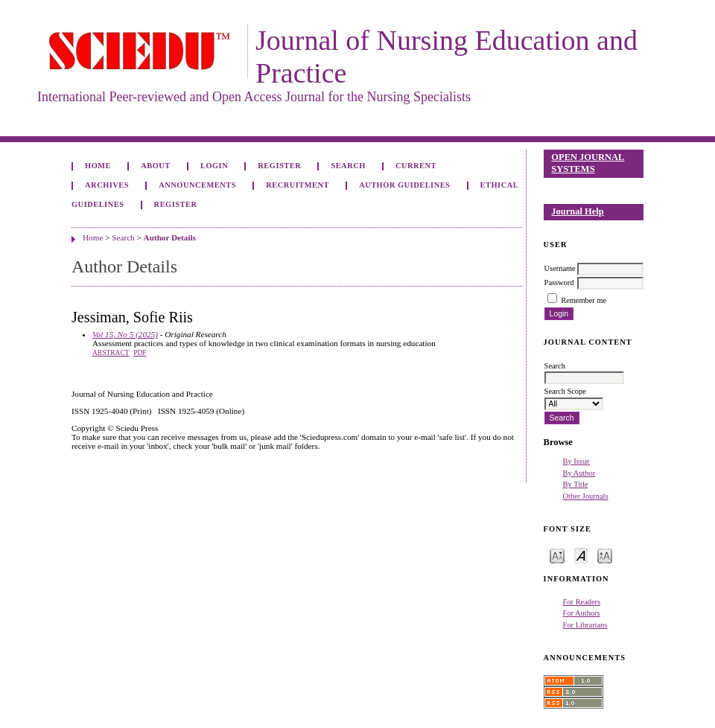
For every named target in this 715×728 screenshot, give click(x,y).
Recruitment (298, 185)
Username (560, 268)
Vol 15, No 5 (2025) (125, 334)
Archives (107, 185)
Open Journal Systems (588, 163)
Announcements (197, 185)
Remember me (584, 300)
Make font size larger (605, 555)
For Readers (582, 602)
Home (98, 166)
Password (559, 282)
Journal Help (577, 211)
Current (416, 166)
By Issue (576, 461)
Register (279, 166)
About (156, 166)
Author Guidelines (404, 185)
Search (348, 166)
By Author (579, 473)
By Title (576, 484)
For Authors (582, 613)
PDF (140, 353)
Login (214, 166)
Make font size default (581, 555)
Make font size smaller (557, 555)
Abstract (111, 353)
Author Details (170, 237)
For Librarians (585, 625)
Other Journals (586, 496)
